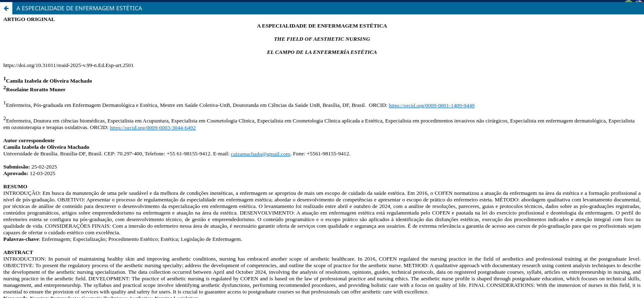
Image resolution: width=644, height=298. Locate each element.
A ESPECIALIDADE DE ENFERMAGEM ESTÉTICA (79, 8)
